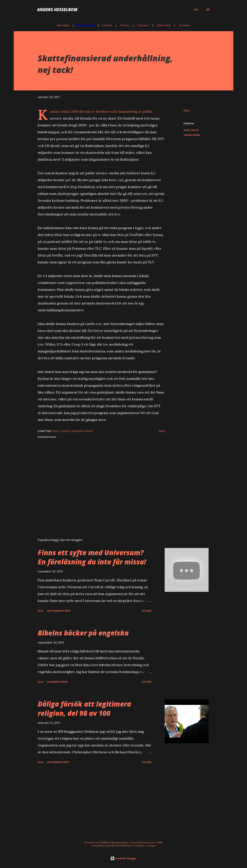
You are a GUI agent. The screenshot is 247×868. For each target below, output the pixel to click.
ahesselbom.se (100, 846)
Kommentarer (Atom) (126, 842)
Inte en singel (148, 846)
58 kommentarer (58, 762)
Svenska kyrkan (192, 135)
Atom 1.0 (97, 842)
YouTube (107, 25)
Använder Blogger (123, 858)
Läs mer (147, 611)
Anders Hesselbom (57, 10)
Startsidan (63, 25)
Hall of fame (164, 25)
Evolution (184, 25)
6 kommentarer (57, 682)
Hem (87, 842)
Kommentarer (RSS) (151, 842)
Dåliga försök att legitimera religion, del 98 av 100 (84, 708)
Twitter (125, 25)
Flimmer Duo (131, 846)
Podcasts (143, 25)
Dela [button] (186, 111)
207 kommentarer (59, 611)
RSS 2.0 (108, 842)
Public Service (191, 130)
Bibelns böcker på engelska (83, 633)
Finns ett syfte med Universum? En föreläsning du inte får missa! (92, 557)
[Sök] (196, 10)
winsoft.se (116, 846)
